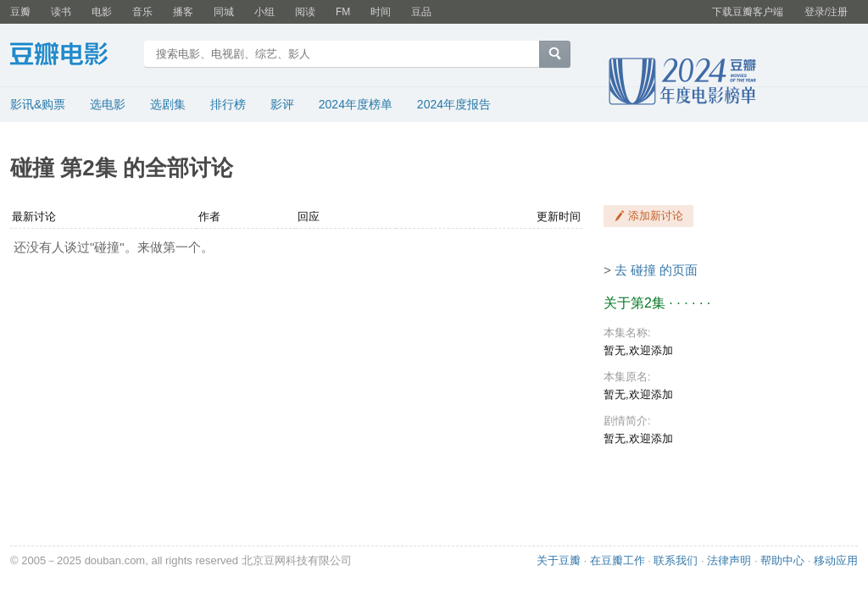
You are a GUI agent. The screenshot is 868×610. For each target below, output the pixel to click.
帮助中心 (782, 560)
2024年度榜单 (356, 104)
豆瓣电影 (72, 56)
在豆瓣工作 (618, 560)
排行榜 (228, 104)
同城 (224, 12)
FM (343, 12)
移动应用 (836, 560)
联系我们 (676, 560)
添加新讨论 (656, 216)
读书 (61, 12)
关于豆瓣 (559, 560)
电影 (102, 12)
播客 (183, 12)
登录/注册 (826, 12)
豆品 (421, 12)
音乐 (142, 12)
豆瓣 (20, 12)
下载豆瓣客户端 (748, 12)
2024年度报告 (454, 104)
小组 (264, 12)
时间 (381, 12)
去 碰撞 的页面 (656, 270)
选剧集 (168, 104)
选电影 (108, 104)
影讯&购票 (38, 104)
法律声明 (729, 560)
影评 (282, 104)
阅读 (305, 12)
